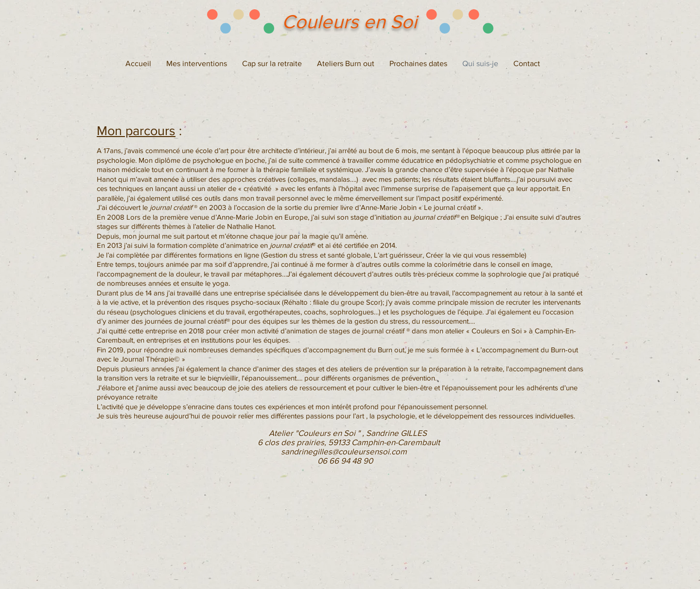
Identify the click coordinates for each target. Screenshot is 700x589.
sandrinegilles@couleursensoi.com (344, 451)
